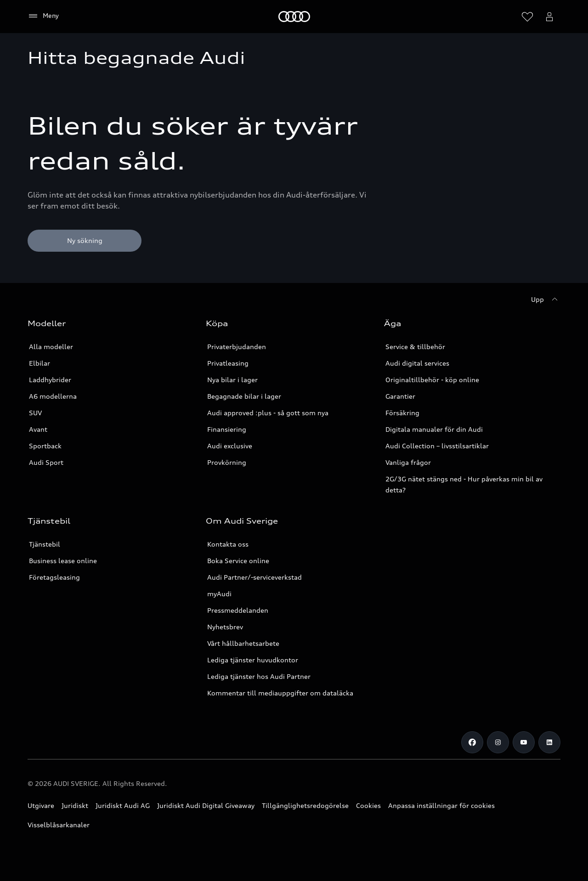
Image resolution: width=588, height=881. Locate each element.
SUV (35, 413)
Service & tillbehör (415, 347)
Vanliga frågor (408, 462)
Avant (38, 429)
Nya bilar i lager (232, 380)
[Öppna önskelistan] (527, 17)
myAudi (219, 594)
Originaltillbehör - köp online (432, 380)
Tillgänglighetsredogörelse (305, 805)
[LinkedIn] (549, 742)
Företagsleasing (54, 577)
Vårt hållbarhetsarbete (243, 643)
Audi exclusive (230, 446)
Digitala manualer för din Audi (434, 429)
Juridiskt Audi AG (123, 805)
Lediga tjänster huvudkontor (253, 660)
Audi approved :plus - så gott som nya (268, 413)
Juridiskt (75, 805)
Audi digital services (417, 363)
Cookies (368, 805)
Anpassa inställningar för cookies (441, 805)
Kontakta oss (228, 544)
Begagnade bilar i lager (244, 396)
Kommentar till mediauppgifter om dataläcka (280, 693)
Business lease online (63, 561)
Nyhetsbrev (225, 627)
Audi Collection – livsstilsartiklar (437, 446)
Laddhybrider (50, 380)
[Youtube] (524, 742)
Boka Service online (238, 561)
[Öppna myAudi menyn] (549, 17)
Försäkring (402, 413)
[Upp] (546, 299)
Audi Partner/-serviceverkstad (254, 577)
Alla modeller (51, 347)
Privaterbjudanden (237, 347)
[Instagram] (498, 742)
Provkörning (227, 462)
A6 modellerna (53, 396)
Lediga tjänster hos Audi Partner (259, 676)
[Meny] (294, 17)
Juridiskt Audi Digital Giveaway (206, 805)
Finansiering (227, 429)
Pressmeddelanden (238, 610)
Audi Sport (46, 462)
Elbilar (40, 363)
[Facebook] (472, 742)
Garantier (400, 396)
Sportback (45, 446)
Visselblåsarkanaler (59, 825)
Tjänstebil (45, 544)
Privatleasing (228, 363)
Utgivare (41, 805)
